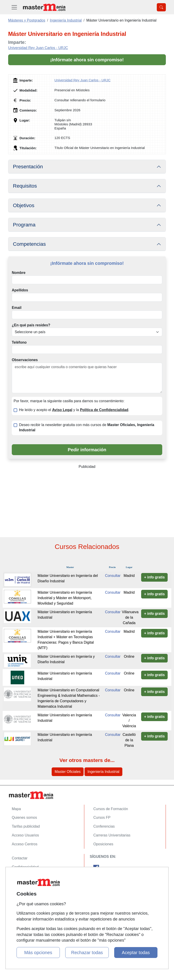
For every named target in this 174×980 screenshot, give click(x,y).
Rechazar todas (87, 953)
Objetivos (24, 205)
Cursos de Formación (111, 809)
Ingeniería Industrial (103, 772)
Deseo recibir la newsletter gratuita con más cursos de (87, 427)
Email (17, 308)
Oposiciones (103, 844)
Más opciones (38, 953)
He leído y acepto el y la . (74, 410)
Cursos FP (102, 817)
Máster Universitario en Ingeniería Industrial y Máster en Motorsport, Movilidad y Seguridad (65, 598)
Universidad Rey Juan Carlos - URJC (38, 48)
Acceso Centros (25, 844)
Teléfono (19, 342)
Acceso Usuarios (25, 835)
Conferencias (104, 826)
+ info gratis (154, 577)
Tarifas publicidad (26, 826)
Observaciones (25, 360)
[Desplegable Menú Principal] (14, 7)
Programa (24, 225)
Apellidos (20, 290)
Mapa (16, 809)
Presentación (28, 166)
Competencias (29, 244)
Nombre (19, 273)
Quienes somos (24, 817)
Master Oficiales (68, 772)
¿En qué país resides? (31, 325)
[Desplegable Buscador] (161, 7)
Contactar (20, 858)
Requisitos (25, 186)
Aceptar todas (136, 953)
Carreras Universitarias (112, 835)
